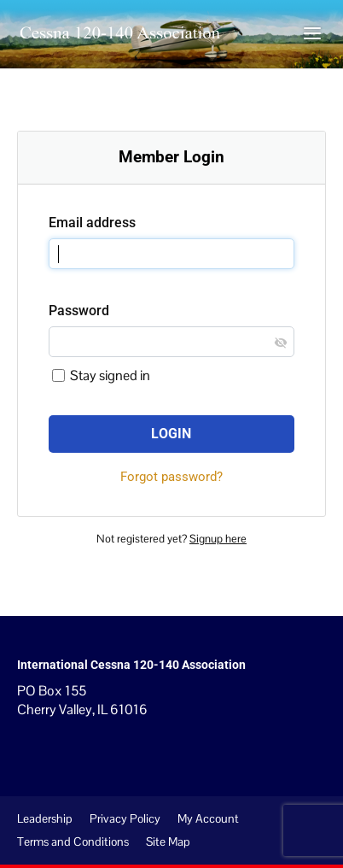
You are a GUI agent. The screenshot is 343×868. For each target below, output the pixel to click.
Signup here (218, 539)
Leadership (45, 818)
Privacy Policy (125, 818)
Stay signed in (101, 375)
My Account (208, 818)
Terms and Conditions (73, 842)
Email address (92, 223)
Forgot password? (171, 477)
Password (79, 311)
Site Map (168, 842)
